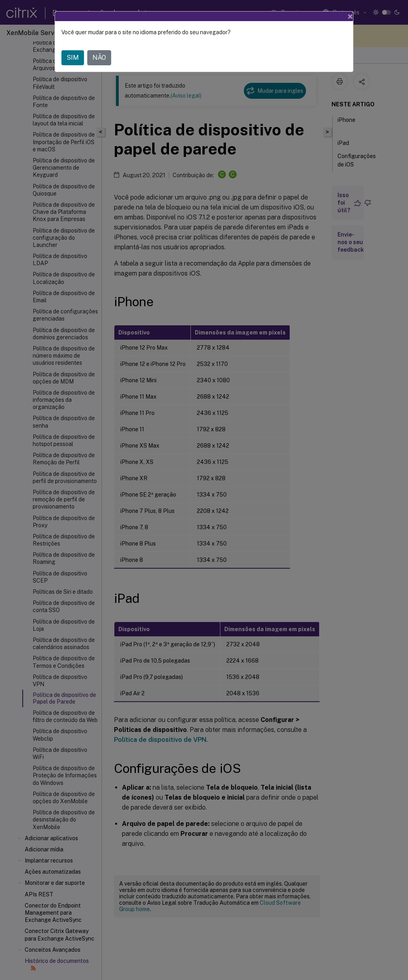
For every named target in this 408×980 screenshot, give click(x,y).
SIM (73, 58)
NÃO (99, 58)
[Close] (350, 16)
